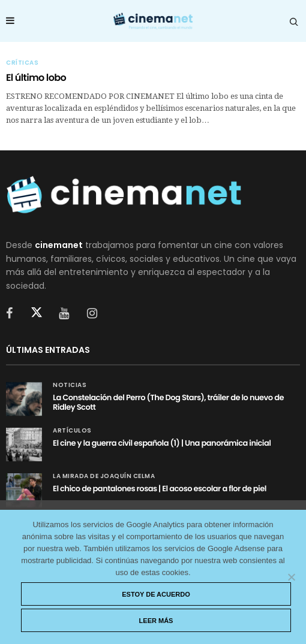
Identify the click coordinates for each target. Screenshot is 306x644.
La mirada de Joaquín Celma (104, 476)
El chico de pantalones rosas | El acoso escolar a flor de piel (160, 489)
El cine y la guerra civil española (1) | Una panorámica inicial (162, 443)
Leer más (156, 621)
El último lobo (36, 78)
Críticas (22, 63)
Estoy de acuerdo (156, 594)
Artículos (72, 431)
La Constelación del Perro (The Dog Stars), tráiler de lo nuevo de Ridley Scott (168, 402)
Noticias (70, 385)
